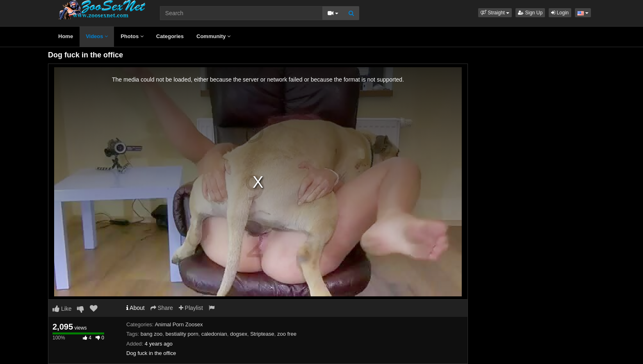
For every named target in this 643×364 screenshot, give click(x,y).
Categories (170, 36)
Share (162, 308)
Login (560, 13)
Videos (97, 36)
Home (66, 36)
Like (62, 309)
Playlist (191, 308)
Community (213, 36)
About (136, 308)
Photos (132, 36)
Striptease (262, 334)
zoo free (287, 334)
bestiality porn (182, 334)
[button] (495, 13)
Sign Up (530, 13)
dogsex (239, 334)
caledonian (214, 334)
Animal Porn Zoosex (179, 324)
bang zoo (152, 334)
